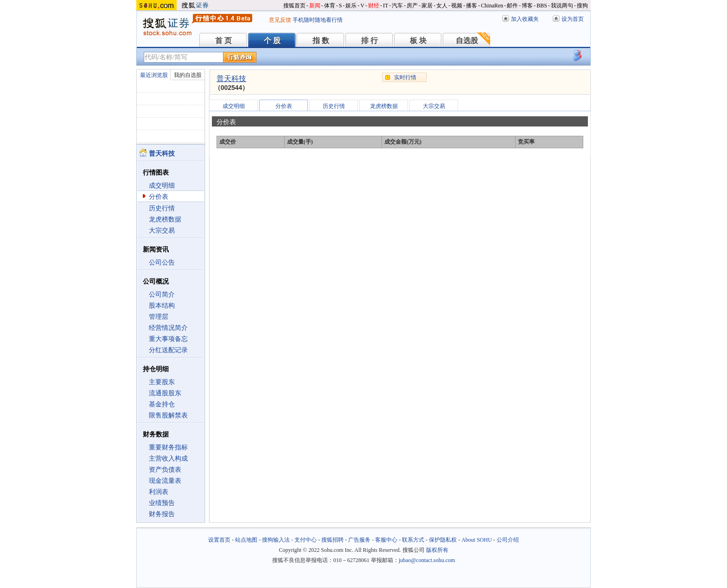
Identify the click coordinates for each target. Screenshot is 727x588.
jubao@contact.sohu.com (427, 560)
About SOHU (477, 540)
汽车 (397, 6)
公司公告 (162, 262)
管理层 (159, 317)
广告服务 (359, 540)
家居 (427, 6)
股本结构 (162, 306)
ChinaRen (492, 6)
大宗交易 (162, 231)
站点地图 (246, 540)
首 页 (223, 41)
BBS (542, 6)
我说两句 (562, 6)
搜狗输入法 (276, 540)
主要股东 (162, 382)
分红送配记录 (168, 350)
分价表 (159, 197)
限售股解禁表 (168, 415)
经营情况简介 (168, 328)
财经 (374, 6)
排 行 (370, 41)
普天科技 (231, 79)
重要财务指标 (168, 447)
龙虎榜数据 (165, 219)
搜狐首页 (294, 6)
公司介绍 (508, 540)
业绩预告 (162, 503)
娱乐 (351, 6)
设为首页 (573, 19)
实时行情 (405, 77)
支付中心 (306, 540)
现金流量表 (165, 481)
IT (386, 6)
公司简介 (162, 294)
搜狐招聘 (332, 540)
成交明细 (162, 186)
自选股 (467, 41)
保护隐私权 (443, 540)
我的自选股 (188, 75)
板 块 (418, 41)
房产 (412, 6)
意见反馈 (280, 20)
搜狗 (582, 6)
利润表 (159, 492)
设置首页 (219, 540)
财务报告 (162, 514)
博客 (527, 6)
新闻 (315, 6)
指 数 (321, 41)
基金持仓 (162, 404)
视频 (457, 6)
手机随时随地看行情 (318, 20)
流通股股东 (165, 393)
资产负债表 (165, 470)
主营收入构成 (168, 458)
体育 (330, 6)
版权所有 (437, 550)
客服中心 (386, 540)
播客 (472, 6)
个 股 (272, 41)
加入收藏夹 (525, 19)
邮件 (512, 6)
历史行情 (162, 208)
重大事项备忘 (168, 339)
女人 (442, 6)
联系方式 (413, 540)
